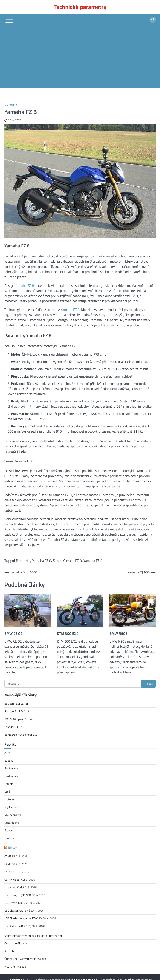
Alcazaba (10, 946)
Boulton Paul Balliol (16, 704)
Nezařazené (12, 820)
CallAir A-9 (11, 869)
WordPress (144, 974)
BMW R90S (118, 634)
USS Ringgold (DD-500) (18, 891)
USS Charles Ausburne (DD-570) (23, 914)
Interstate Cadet (14, 884)
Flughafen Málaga (15, 961)
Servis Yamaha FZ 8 (67, 561)
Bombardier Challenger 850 (21, 734)
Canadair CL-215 (14, 726)
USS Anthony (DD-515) (18, 921)
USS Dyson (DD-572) (16, 899)
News (13, 845)
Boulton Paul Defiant (17, 711)
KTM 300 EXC (68, 634)
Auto (7, 752)
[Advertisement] (80, 58)
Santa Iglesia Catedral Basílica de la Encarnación (33, 931)
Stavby (8, 828)
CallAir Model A (13, 876)
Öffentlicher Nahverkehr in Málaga (25, 954)
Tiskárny (9, 835)
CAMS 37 (10, 861)
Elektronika (11, 775)
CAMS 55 (10, 853)
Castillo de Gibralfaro (17, 938)
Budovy (9, 760)
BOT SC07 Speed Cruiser (19, 719)
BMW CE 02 (13, 634)
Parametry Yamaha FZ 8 (34, 561)
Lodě (7, 790)
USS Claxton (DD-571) (17, 906)
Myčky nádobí (12, 805)
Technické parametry (80, 7)
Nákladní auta (13, 812)
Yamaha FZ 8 (25, 285)
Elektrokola (11, 767)
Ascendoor (108, 974)
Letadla (9, 782)
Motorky (11, 105)
